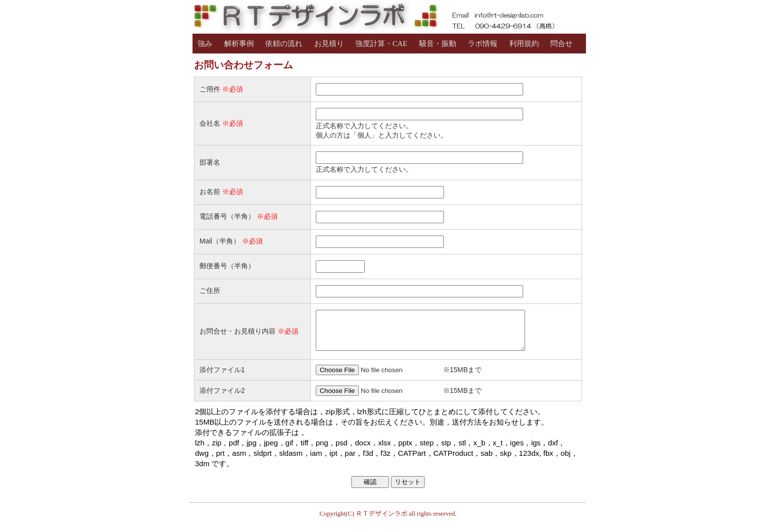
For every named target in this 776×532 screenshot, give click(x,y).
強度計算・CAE (381, 44)
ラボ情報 (483, 44)
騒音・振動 (438, 44)
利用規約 (524, 44)
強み (205, 44)
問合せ (561, 44)
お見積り (329, 44)
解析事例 (239, 44)
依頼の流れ (284, 44)
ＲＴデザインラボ (382, 521)
